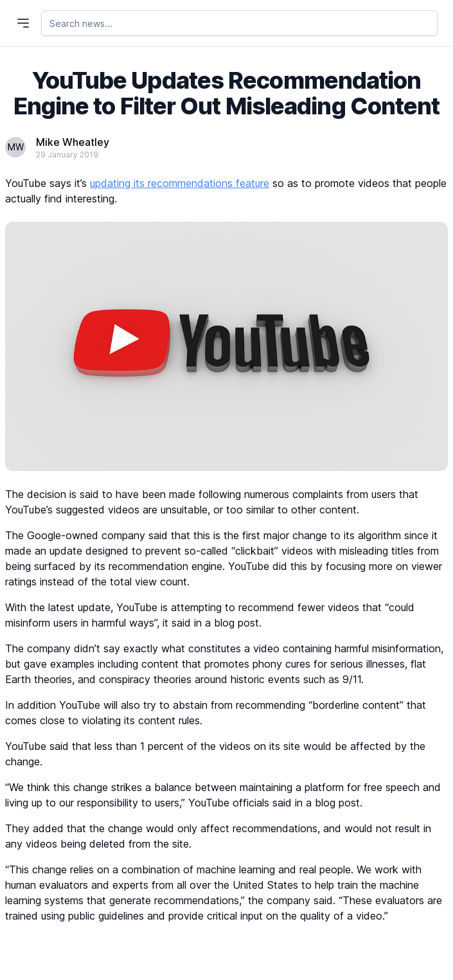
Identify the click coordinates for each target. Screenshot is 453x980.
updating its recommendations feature (180, 183)
